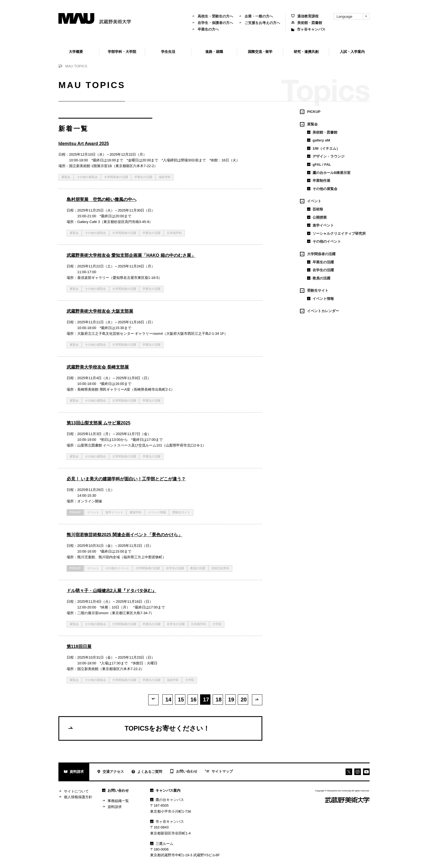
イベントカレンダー (319, 311)
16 (194, 700)
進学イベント (114, 512)
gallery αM (319, 140)
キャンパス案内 (165, 791)
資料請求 (74, 772)
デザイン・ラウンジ (326, 156)
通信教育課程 (305, 16)
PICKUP (75, 512)
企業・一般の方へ (256, 16)
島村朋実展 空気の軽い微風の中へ (102, 199)
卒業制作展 (319, 181)
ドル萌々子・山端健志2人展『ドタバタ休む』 (112, 591)
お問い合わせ (184, 772)
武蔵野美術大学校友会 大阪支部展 (100, 311)
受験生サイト (181, 512)
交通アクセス (110, 772)
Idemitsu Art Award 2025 (84, 144)
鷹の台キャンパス (167, 800)
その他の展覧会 (87, 177)
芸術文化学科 (221, 568)
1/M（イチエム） (323, 148)
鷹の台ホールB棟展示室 (329, 173)
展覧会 (66, 177)
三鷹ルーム (162, 844)
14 (168, 700)
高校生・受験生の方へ (212, 16)
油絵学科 (165, 177)
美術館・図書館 (307, 23)
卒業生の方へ (205, 29)
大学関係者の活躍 (116, 177)
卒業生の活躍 (143, 177)
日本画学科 (174, 233)
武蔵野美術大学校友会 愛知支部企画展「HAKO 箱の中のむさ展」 (131, 255)
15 (181, 700)
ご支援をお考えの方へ (259, 23)
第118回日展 (79, 647)
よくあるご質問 (147, 772)
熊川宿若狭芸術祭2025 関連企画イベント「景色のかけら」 (124, 535)
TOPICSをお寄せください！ (139, 728)
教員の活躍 (198, 568)
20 (244, 700)
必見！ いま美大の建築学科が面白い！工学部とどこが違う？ (126, 479)
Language (353, 16)
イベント (93, 512)
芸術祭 (315, 209)
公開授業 (317, 217)
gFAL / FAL (319, 165)
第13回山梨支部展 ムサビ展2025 (99, 423)
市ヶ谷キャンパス (308, 29)
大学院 (217, 624)
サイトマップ (219, 772)
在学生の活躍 (175, 568)
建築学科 (136, 512)
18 (219, 700)
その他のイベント (117, 568)
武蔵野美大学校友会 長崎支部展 (98, 367)
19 (231, 700)
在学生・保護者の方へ (212, 23)
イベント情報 (157, 512)
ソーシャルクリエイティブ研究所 (336, 233)
